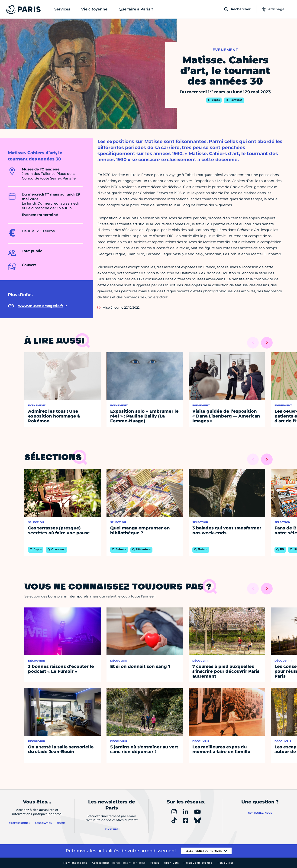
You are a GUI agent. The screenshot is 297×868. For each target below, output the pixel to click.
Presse (155, 863)
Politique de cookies (198, 863)
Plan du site (225, 863)
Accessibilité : (119, 863)
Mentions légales (75, 863)
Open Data (171, 863)
